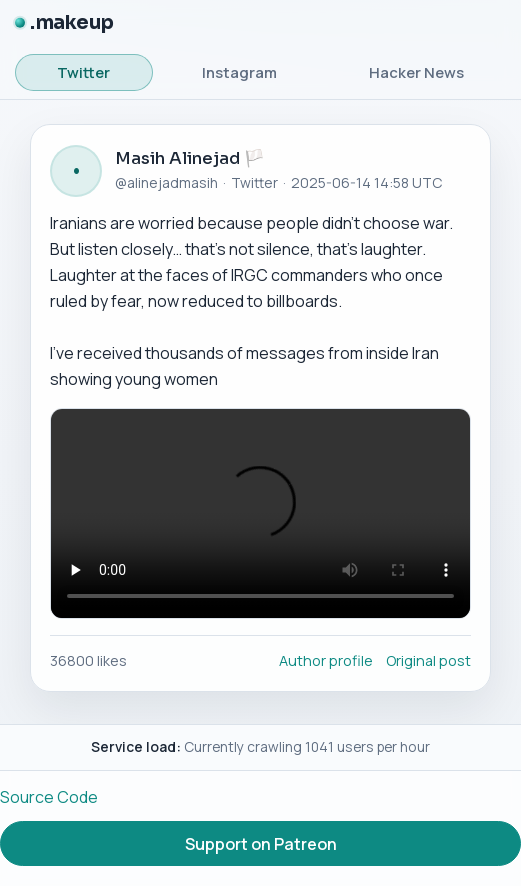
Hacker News (416, 72)
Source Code (49, 797)
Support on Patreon (261, 844)
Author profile (326, 660)
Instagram (239, 72)
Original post (428, 660)
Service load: (136, 746)
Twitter (83, 72)
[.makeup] (64, 23)
